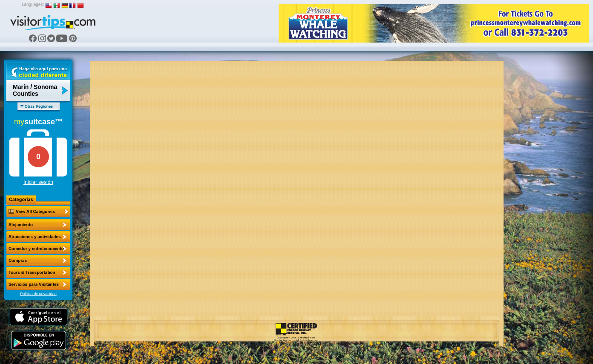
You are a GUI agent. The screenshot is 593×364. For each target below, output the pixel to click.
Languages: (33, 4)
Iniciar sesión (38, 182)
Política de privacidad (38, 294)
